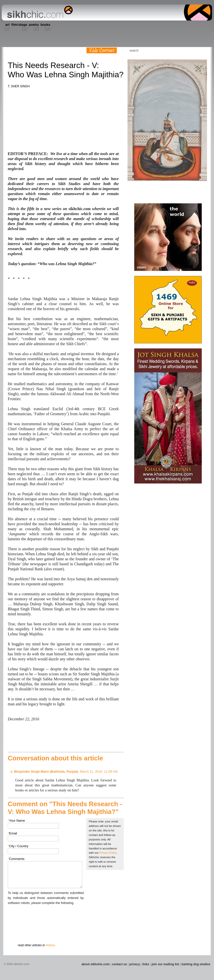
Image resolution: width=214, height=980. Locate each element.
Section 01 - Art (6, 27)
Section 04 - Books (45, 27)
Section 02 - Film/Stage (19, 27)
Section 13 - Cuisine (157, 27)
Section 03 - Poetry (33, 27)
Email (12, 833)
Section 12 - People (144, 27)
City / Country (18, 846)
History (50, 945)
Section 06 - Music (75, 27)
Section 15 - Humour (190, 27)
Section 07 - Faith (85, 27)
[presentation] (46, 915)
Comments (16, 859)
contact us (119, 964)
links (146, 964)
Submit (15, 931)
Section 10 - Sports (119, 27)
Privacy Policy (108, 853)
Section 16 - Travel (202, 27)
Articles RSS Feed (202, 50)
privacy (135, 964)
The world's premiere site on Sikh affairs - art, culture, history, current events (39, 13)
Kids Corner (102, 50)
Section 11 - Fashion (131, 27)
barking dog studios (196, 964)
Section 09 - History (107, 27)
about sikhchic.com (95, 964)
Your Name (16, 821)
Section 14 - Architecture (173, 27)
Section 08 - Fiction (95, 27)
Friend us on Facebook (187, 50)
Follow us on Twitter (194, 50)
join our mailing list (165, 964)
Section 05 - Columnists (60, 27)
